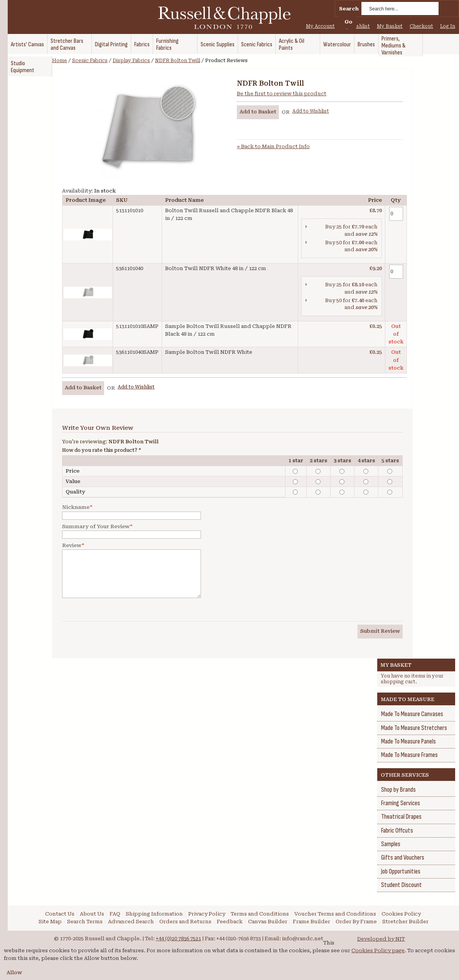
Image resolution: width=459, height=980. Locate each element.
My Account (320, 26)
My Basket (390, 26)
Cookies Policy (401, 914)
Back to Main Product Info (273, 146)
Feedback (230, 922)
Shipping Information (154, 914)
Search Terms (85, 922)
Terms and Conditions (260, 914)
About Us (92, 914)
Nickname (76, 507)
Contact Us (60, 914)
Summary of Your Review (96, 527)
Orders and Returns (185, 922)
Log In (448, 26)
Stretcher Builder (405, 922)
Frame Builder (311, 922)
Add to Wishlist (311, 111)
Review (72, 546)
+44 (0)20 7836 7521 (178, 939)
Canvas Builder (268, 922)
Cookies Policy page (378, 950)
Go (348, 22)
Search (349, 9)
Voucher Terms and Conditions (335, 914)
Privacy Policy (207, 914)
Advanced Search (131, 922)
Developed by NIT (381, 939)
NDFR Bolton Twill (178, 61)
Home (60, 61)
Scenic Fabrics (90, 61)
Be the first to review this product (282, 94)
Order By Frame (356, 922)
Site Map (50, 922)
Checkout (421, 26)
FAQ (115, 914)
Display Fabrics (131, 61)
